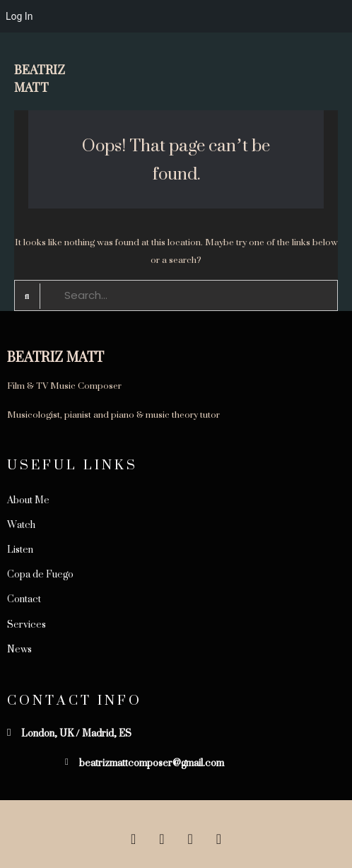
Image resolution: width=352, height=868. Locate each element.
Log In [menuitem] (19, 16)
